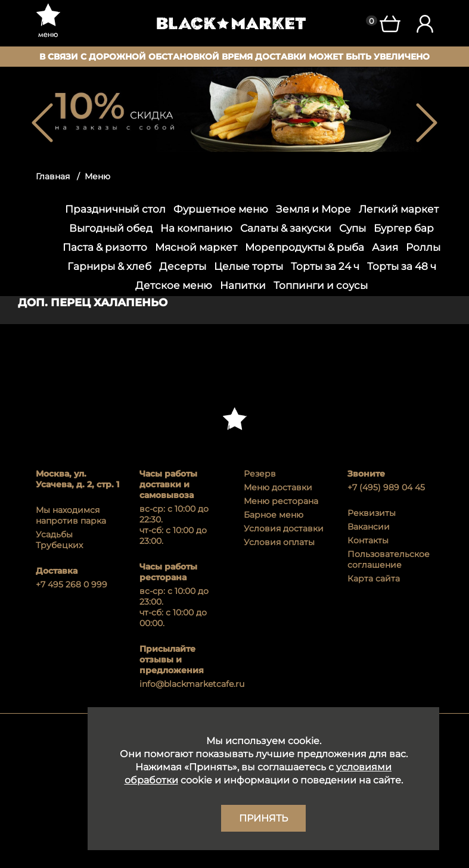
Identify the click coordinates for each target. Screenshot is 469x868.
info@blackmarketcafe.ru (182, 684)
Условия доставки (284, 528)
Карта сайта (374, 578)
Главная (53, 176)
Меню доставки (278, 487)
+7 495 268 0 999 (72, 584)
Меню (97, 176)
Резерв (260, 474)
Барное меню (274, 515)
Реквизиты (372, 513)
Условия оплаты (279, 542)
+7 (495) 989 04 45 (386, 487)
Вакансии (369, 527)
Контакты (368, 540)
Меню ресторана (281, 501)
